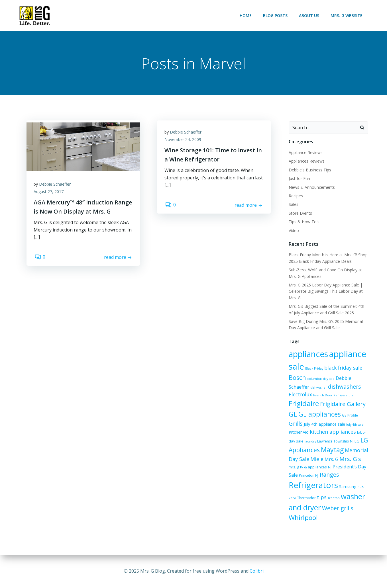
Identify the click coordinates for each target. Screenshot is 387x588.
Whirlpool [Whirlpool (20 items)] (302, 518)
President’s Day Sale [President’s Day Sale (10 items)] (345, 467)
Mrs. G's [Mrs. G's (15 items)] (349, 459)
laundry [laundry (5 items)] (309, 442)
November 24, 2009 (184, 141)
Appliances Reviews (306, 162)
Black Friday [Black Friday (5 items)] (313, 369)
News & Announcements (311, 188)
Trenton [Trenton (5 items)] (333, 499)
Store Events (300, 213)
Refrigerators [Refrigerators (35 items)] (312, 485)
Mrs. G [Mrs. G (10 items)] (331, 459)
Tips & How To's (303, 222)
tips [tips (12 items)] (321, 498)
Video (293, 231)
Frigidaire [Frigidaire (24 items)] (303, 404)
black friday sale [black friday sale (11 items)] (342, 368)
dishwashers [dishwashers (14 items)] (344, 387)
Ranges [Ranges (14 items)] (318, 475)
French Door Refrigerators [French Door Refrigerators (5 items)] (332, 396)
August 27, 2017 (50, 193)
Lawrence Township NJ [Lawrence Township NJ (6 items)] (334, 442)
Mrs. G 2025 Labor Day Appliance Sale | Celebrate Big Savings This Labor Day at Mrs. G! (325, 292)
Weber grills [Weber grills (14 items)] (337, 508)
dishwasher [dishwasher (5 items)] (318, 388)
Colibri (257, 571)
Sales (293, 205)
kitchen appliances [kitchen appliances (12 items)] (332, 432)
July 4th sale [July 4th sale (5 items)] (354, 425)
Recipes (295, 196)
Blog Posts (276, 16)
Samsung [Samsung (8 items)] (347, 487)
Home (247, 16)
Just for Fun (299, 179)
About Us (310, 16)
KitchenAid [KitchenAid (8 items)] (298, 432)
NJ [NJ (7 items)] (321, 467)
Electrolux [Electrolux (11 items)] (300, 395)
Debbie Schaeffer (56, 186)
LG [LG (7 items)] (356, 442)
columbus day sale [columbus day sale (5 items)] (320, 379)
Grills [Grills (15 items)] (295, 424)
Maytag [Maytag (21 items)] (331, 450)
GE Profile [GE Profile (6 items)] (349, 416)
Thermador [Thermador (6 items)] (306, 498)
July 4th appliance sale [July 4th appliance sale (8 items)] (324, 424)
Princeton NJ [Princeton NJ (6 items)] (298, 476)
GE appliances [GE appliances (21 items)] (319, 414)
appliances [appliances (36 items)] (307, 355)
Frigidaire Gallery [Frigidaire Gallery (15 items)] (342, 404)
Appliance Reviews (305, 153)
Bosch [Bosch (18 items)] (297, 378)
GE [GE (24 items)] (292, 414)
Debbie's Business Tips (309, 170)
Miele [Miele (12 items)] (316, 459)
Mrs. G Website (347, 16)
